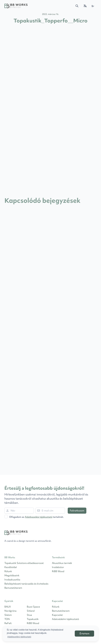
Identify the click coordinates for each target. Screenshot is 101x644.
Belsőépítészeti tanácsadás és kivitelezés (26, 584)
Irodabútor (58, 567)
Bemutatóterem (13, 588)
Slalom (8, 615)
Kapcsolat (57, 615)
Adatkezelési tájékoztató (39, 517)
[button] (77, 6)
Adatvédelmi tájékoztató (65, 619)
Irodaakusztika (12, 580)
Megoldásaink (12, 575)
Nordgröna (10, 611)
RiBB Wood (58, 571)
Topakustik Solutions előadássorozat (24, 563)
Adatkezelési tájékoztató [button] (19, 637)
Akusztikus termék (62, 563)
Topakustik (33, 619)
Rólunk (8, 571)
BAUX (8, 607)
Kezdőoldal (11, 567)
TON (7, 619)
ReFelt (8, 623)
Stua (29, 615)
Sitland (31, 611)
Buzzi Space (33, 607)
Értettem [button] (84, 633)
